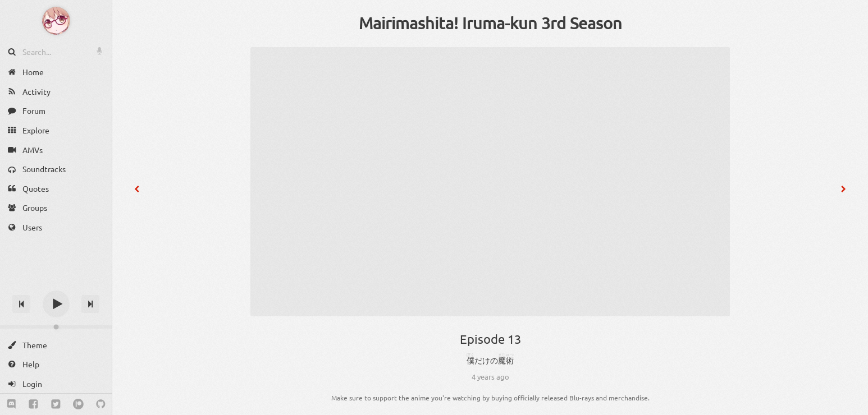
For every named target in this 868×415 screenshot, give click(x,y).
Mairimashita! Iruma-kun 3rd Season (490, 23)
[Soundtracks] (56, 169)
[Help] (56, 364)
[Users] (56, 227)
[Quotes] (56, 189)
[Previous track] (21, 304)
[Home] (56, 72)
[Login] (56, 384)
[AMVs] (56, 149)
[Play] (56, 304)
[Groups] (56, 208)
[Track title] (56, 284)
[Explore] (56, 130)
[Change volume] (56, 327)
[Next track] (90, 304)
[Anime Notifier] (56, 21)
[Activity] (56, 92)
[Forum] (56, 111)
